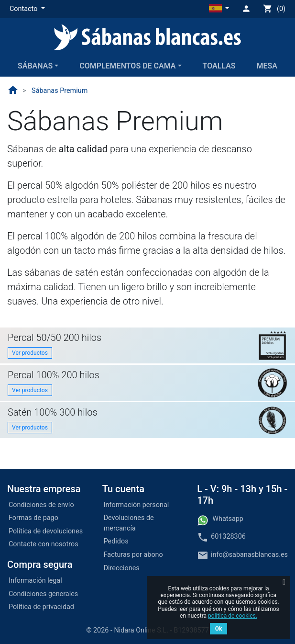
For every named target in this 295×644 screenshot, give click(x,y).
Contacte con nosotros (44, 544)
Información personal (137, 505)
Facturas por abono (133, 555)
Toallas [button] (219, 66)
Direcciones (122, 568)
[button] (27, 9)
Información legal (35, 581)
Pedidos (116, 541)
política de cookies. (233, 616)
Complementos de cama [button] (127, 66)
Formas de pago (33, 518)
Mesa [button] (267, 66)
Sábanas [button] (35, 66)
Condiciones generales (43, 594)
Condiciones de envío (41, 505)
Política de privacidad (41, 607)
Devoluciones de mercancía (129, 523)
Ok (219, 629)
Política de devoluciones (46, 531)
